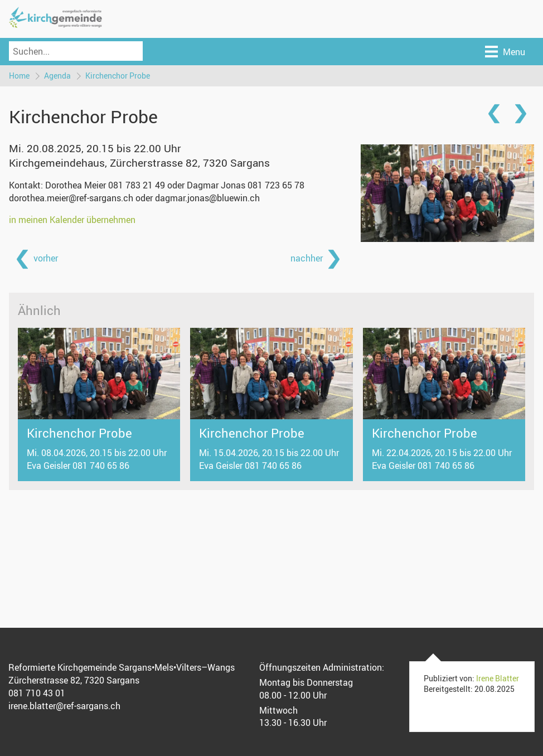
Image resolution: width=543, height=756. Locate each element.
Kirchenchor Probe (118, 76)
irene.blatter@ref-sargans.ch (64, 706)
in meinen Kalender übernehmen (72, 220)
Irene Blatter (498, 678)
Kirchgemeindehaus (139, 163)
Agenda (57, 76)
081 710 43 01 (37, 693)
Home (19, 76)
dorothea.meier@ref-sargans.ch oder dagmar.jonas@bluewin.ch (134, 198)
